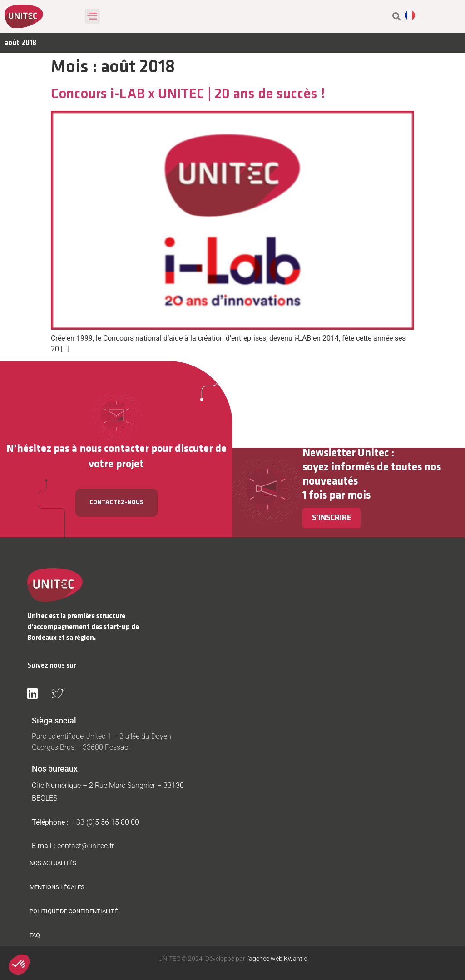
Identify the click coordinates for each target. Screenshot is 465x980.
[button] (92, 16)
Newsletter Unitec (346, 453)
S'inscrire (331, 518)
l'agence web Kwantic (276, 959)
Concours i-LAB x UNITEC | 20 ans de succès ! (188, 94)
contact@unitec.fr (86, 846)
